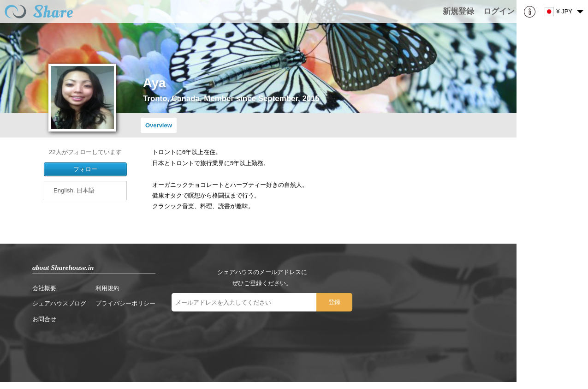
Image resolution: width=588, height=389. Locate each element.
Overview (159, 125)
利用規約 (107, 288)
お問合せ (44, 319)
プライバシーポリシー (125, 303)
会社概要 (44, 288)
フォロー (85, 169)
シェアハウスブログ (59, 303)
